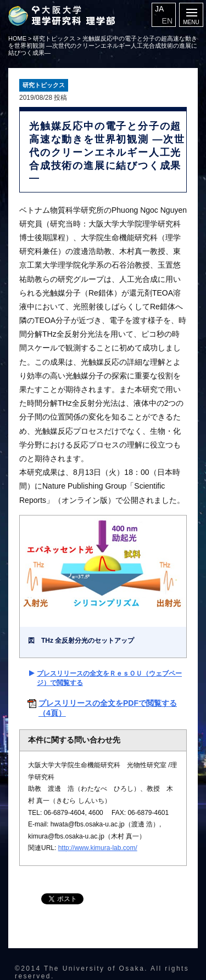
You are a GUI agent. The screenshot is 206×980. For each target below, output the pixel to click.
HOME (17, 38)
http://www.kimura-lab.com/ (98, 848)
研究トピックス (54, 38)
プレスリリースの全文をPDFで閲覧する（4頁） (108, 708)
